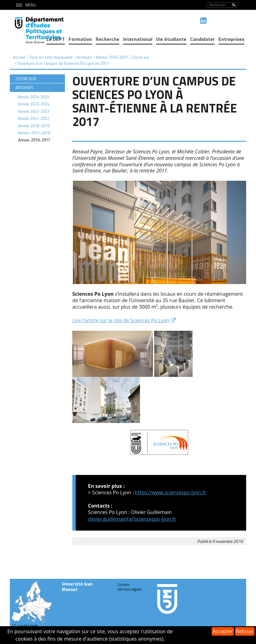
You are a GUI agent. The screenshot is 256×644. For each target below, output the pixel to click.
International (138, 39)
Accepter (223, 631)
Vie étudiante (171, 39)
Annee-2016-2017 (34, 140)
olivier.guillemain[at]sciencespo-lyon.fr (132, 519)
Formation (80, 39)
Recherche (108, 39)
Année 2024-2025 (34, 97)
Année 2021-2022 (34, 118)
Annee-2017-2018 (34, 133)
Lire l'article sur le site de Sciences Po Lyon (121, 320)
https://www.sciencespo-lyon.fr (171, 492)
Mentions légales (129, 589)
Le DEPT (56, 39)
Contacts (124, 585)
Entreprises (231, 39)
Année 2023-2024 (34, 104)
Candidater (202, 39)
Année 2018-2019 (34, 126)
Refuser (245, 631)
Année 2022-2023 (34, 111)
